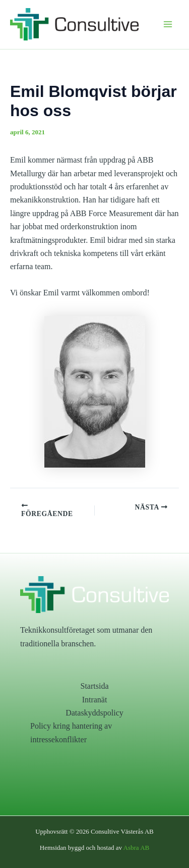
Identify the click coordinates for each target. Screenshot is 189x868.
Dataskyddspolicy (94, 713)
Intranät (95, 700)
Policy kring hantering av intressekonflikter (71, 732)
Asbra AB (137, 848)
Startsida (95, 686)
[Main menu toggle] (168, 24)
